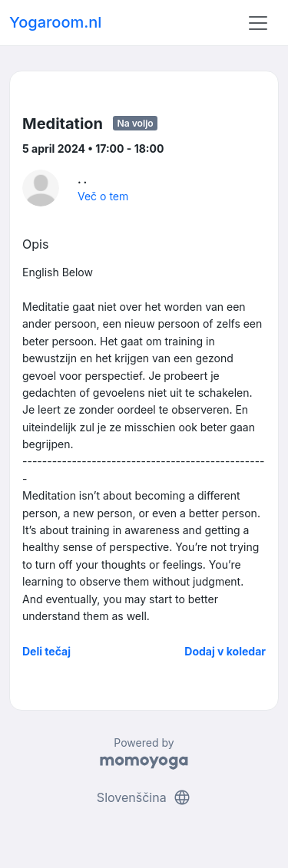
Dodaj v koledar (225, 651)
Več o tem (103, 196)
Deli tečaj (46, 651)
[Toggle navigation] (258, 23)
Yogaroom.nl (55, 22)
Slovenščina (144, 797)
